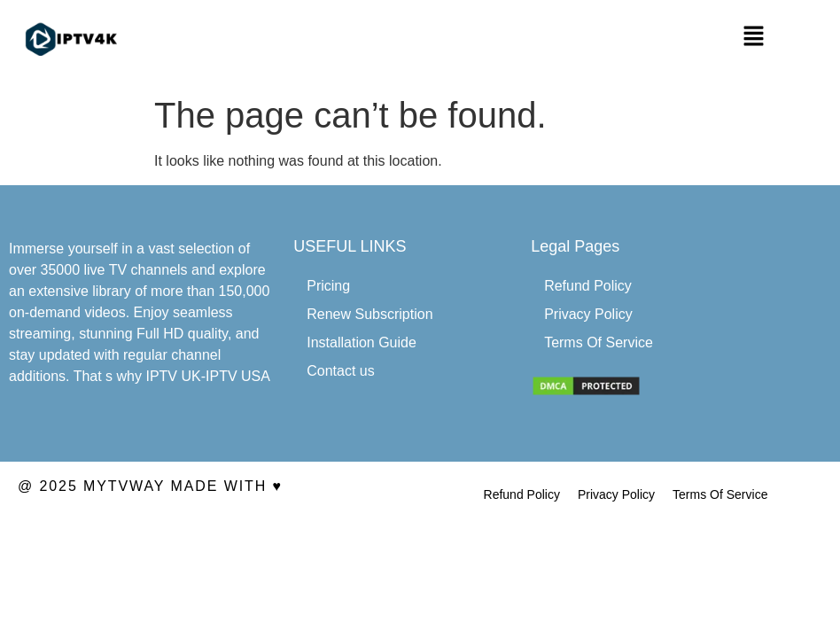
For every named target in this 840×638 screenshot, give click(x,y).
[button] (754, 37)
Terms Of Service (599, 342)
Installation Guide (362, 342)
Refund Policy (588, 286)
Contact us (340, 371)
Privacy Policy (588, 314)
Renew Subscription (369, 314)
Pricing (328, 286)
